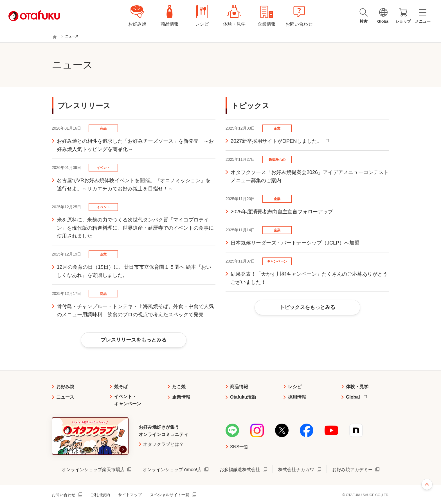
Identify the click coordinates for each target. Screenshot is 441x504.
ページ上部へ (427, 484)
